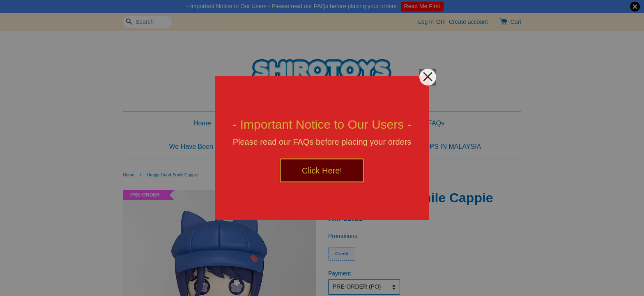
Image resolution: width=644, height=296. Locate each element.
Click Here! (322, 171)
